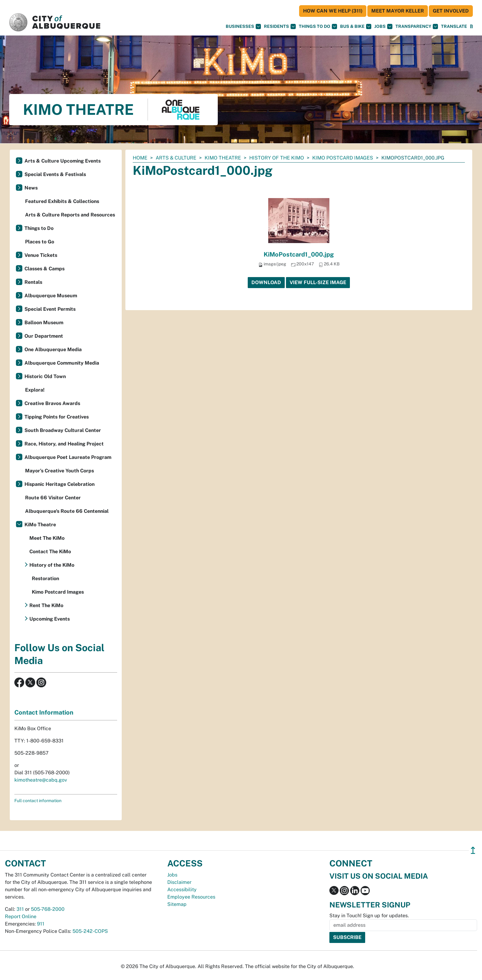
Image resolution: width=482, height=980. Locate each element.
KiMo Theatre (223, 158)
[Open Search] (471, 26)
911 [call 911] (41, 924)
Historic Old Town (45, 376)
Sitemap (177, 904)
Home (140, 158)
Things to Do (39, 228)
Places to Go (40, 242)
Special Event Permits (50, 309)
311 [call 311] (20, 909)
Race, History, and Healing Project (64, 444)
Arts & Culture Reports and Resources (70, 215)
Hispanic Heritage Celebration (59, 484)
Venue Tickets (41, 255)
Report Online (21, 916)
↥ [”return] (473, 850)
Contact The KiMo (50, 552)
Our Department (44, 336)
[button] (454, 26)
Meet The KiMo (47, 538)
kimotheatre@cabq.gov (41, 780)
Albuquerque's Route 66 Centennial (67, 511)
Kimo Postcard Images (343, 158)
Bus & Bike (356, 26)
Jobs (383, 26)
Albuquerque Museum (51, 296)
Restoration (45, 578)
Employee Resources (191, 897)
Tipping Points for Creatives (57, 417)
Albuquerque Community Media (62, 363)
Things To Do (318, 26)
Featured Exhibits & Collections (62, 201)
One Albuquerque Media (53, 349)
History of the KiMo (277, 158)
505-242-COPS (90, 931)
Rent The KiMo (46, 605)
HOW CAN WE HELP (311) (333, 11)
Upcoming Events (50, 619)
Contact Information (44, 712)
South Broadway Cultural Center (63, 430)
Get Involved (451, 11)
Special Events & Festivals (55, 174)
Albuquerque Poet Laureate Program (68, 457)
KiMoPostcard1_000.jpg (299, 254)
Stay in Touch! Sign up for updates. (369, 916)
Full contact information (38, 801)
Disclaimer (179, 882)
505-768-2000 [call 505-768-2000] (48, 909)
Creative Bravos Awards (52, 403)
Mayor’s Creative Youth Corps (59, 471)
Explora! (35, 390)
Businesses (243, 26)
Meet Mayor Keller (398, 11)
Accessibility (182, 890)
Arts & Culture (176, 158)
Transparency (417, 26)
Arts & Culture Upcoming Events (63, 161)
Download (266, 282)
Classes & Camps (44, 269)
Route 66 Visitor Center (53, 498)
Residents (280, 26)
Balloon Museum (44, 323)
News (31, 188)
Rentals (33, 282)
